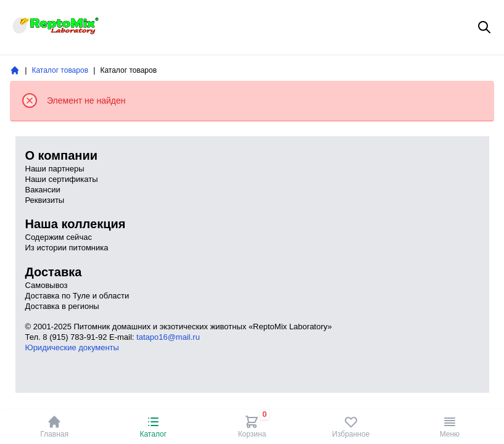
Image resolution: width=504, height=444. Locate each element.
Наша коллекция (76, 224)
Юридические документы (72, 347)
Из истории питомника (67, 248)
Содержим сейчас (59, 237)
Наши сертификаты (62, 179)
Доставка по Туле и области (77, 296)
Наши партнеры (55, 169)
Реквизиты (45, 200)
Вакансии (43, 190)
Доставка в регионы (62, 306)
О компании (61, 155)
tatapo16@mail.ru (168, 337)
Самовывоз (47, 285)
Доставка (54, 272)
